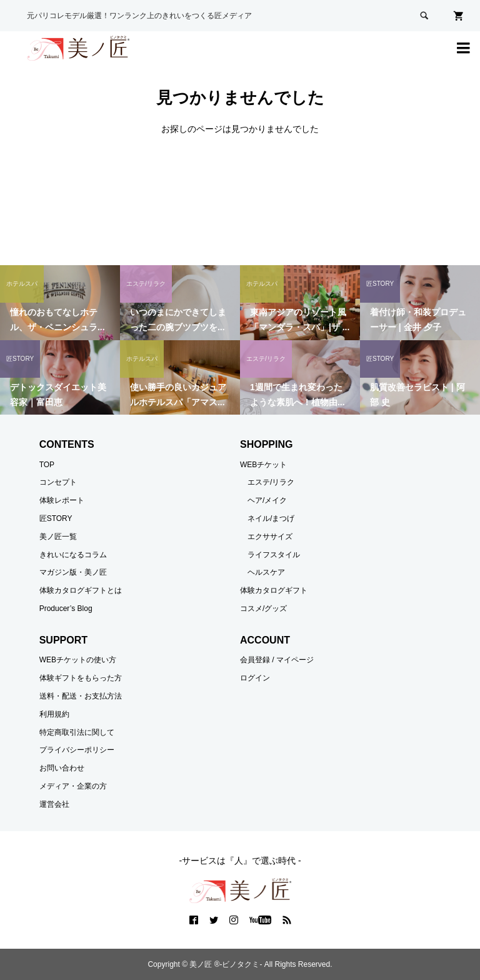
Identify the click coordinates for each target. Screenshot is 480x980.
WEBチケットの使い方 (78, 660)
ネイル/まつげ (271, 518)
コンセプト (58, 482)
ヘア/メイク (267, 500)
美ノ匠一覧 (58, 537)
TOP (47, 465)
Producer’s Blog (66, 609)
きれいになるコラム (73, 555)
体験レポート (62, 500)
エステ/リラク (271, 482)
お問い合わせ (62, 768)
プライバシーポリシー (77, 750)
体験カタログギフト (274, 590)
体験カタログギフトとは (81, 590)
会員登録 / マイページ (277, 660)
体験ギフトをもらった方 (81, 678)
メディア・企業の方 (73, 786)
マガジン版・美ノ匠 (73, 572)
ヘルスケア (266, 572)
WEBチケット (263, 465)
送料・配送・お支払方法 (81, 696)
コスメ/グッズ (263, 609)
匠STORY (56, 518)
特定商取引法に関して (77, 732)
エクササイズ (270, 537)
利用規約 (54, 714)
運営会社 (54, 804)
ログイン (255, 678)
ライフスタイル (274, 555)
